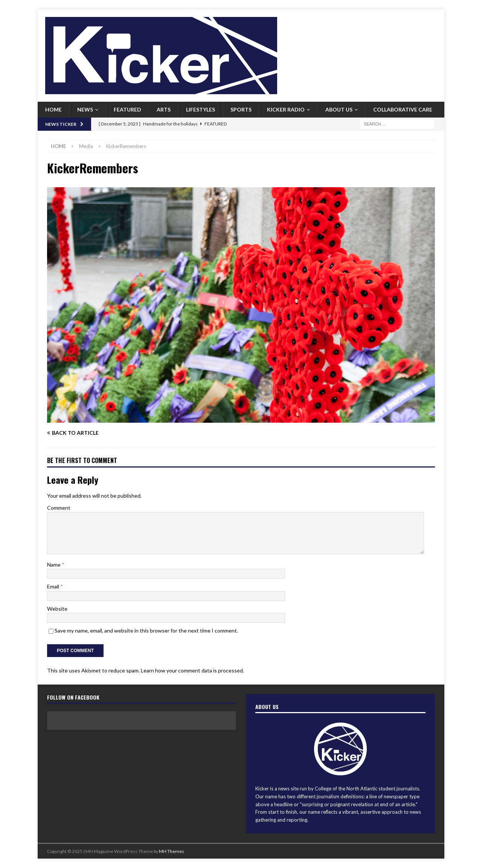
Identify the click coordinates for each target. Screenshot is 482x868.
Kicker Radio (286, 109)
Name (54, 565)
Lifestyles (201, 109)
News (85, 109)
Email (54, 586)
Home (53, 109)
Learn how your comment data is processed (192, 670)
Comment (59, 508)
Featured (127, 109)
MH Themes (172, 851)
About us (339, 109)
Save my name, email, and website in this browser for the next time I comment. (146, 630)
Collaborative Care (403, 109)
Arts (164, 109)
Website (57, 609)
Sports (241, 109)
